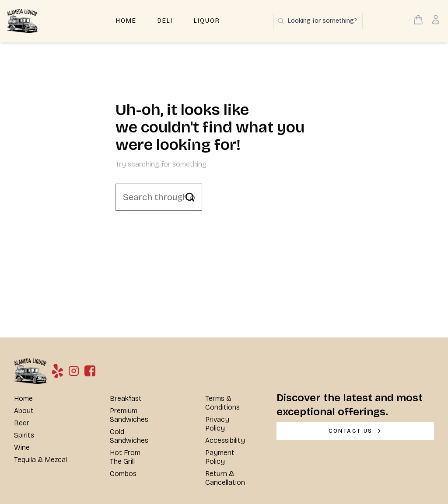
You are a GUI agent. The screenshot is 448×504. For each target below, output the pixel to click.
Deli (165, 21)
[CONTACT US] (355, 431)
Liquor (207, 21)
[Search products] (318, 21)
